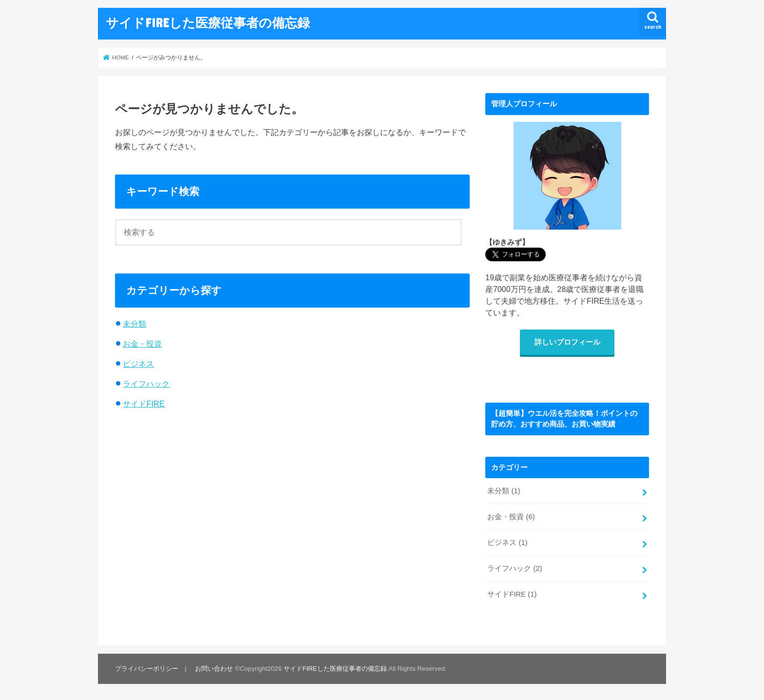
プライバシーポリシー (147, 669)
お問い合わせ (214, 669)
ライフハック (146, 384)
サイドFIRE (144, 404)
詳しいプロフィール (567, 342)
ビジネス (138, 364)
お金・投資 (142, 344)
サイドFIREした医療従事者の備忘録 (208, 22)
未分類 (134, 324)
